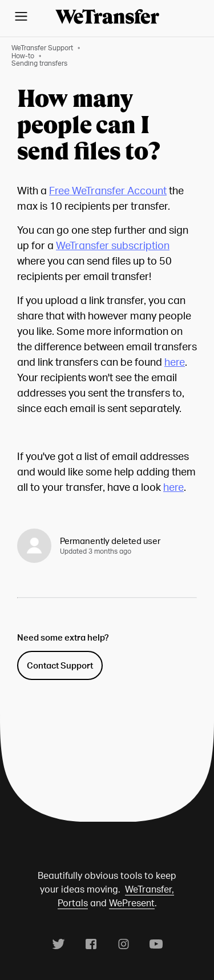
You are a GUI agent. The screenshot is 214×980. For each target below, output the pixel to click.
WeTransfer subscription (113, 245)
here (175, 361)
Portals (73, 903)
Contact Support (60, 665)
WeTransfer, (150, 889)
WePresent (132, 903)
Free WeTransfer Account (108, 190)
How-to (23, 56)
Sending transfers (39, 63)
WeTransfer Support (42, 48)
